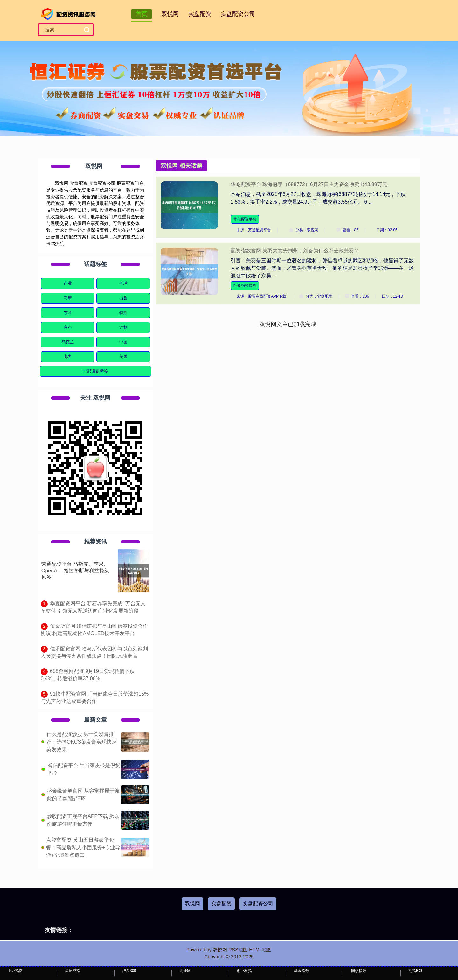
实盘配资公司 (238, 14)
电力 (68, 357)
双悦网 (170, 14)
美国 (123, 357)
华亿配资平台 (245, 219)
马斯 (68, 298)
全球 (123, 283)
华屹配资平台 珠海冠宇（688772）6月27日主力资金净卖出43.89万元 (309, 184)
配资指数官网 (245, 285)
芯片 (68, 313)
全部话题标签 (95, 371)
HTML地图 (260, 950)
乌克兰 (68, 342)
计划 (123, 327)
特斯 (123, 313)
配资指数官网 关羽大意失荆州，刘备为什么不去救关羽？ (295, 251)
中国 (123, 342)
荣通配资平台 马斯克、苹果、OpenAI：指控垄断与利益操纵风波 (75, 571)
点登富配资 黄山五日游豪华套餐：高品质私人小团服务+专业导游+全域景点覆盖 (83, 847)
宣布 (68, 327)
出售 (123, 298)
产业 (68, 283)
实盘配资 (200, 14)
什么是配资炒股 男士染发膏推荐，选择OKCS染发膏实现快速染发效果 (82, 742)
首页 (142, 14)
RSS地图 (238, 950)
